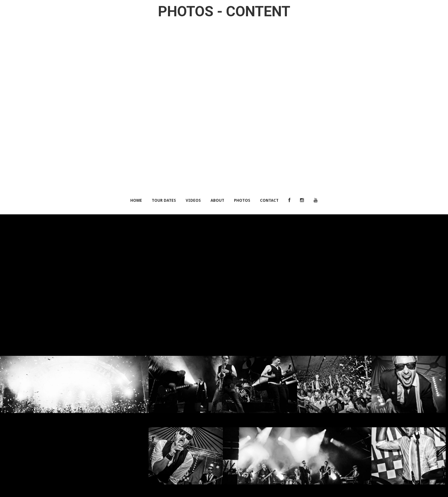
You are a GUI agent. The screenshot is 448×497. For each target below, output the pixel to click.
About (217, 200)
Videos (193, 200)
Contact (269, 200)
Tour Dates (164, 200)
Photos (242, 200)
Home (136, 200)
